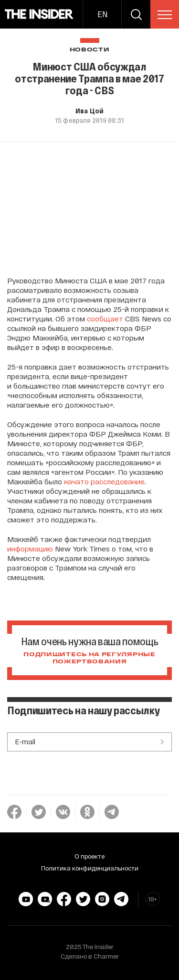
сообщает (105, 319)
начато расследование (104, 481)
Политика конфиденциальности (90, 868)
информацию (30, 549)
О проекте (89, 856)
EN (102, 14)
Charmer (106, 956)
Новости (90, 50)
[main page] (39, 14)
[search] (136, 14)
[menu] (165, 15)
